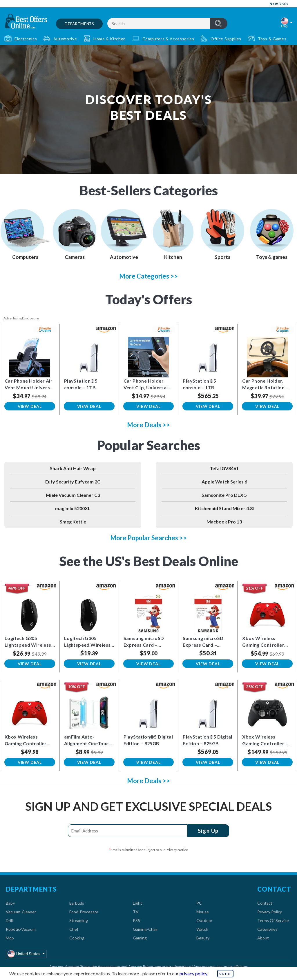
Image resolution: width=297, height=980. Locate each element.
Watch (202, 929)
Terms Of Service (273, 920)
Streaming (79, 920)
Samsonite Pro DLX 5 (224, 495)
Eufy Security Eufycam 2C (73, 482)
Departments (79, 24)
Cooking (77, 938)
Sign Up (208, 831)
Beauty (203, 938)
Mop (10, 938)
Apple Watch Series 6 (224, 482)
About (263, 938)
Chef (74, 929)
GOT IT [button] (225, 974)
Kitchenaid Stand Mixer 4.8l (224, 508)
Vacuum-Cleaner (21, 912)
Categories (267, 929)
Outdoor (204, 920)
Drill (9, 920)
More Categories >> (148, 276)
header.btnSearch (219, 23)
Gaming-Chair (145, 929)
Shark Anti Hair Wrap (73, 468)
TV (136, 912)
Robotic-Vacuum (21, 929)
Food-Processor (84, 912)
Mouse (203, 912)
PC (199, 903)
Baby (10, 903)
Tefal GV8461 (224, 468)
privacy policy (193, 973)
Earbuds (77, 903)
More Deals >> (148, 425)
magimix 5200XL (73, 508)
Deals (279, 4)
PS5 (136, 920)
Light (137, 903)
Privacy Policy (270, 912)
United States (25, 954)
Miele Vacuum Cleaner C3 (73, 495)
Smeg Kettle (73, 522)
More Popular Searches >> (148, 538)
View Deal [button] (30, 406)
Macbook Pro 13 (224, 522)
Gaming (140, 938)
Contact (265, 903)
